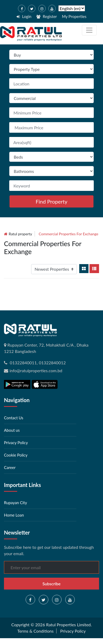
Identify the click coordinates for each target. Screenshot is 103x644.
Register (47, 16)
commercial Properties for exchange (69, 234)
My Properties (74, 16)
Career (10, 467)
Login (24, 16)
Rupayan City (15, 503)
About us (12, 430)
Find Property (51, 201)
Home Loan (14, 515)
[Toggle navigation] (89, 30)
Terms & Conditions (35, 631)
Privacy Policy (16, 443)
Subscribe (52, 584)
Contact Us (14, 418)
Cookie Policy (16, 455)
